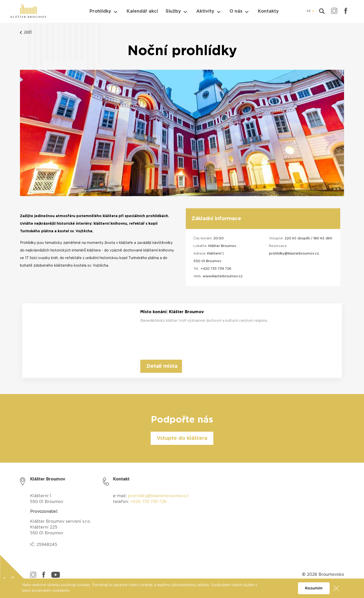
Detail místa (162, 366)
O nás (236, 11)
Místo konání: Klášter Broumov (172, 312)
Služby (173, 11)
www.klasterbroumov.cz (223, 276)
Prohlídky (100, 11)
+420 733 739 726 (216, 269)
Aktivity (205, 11)
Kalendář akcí (142, 11)
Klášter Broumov (222, 246)
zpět (28, 32)
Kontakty (268, 11)
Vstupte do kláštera (182, 438)
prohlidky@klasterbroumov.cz (294, 254)
